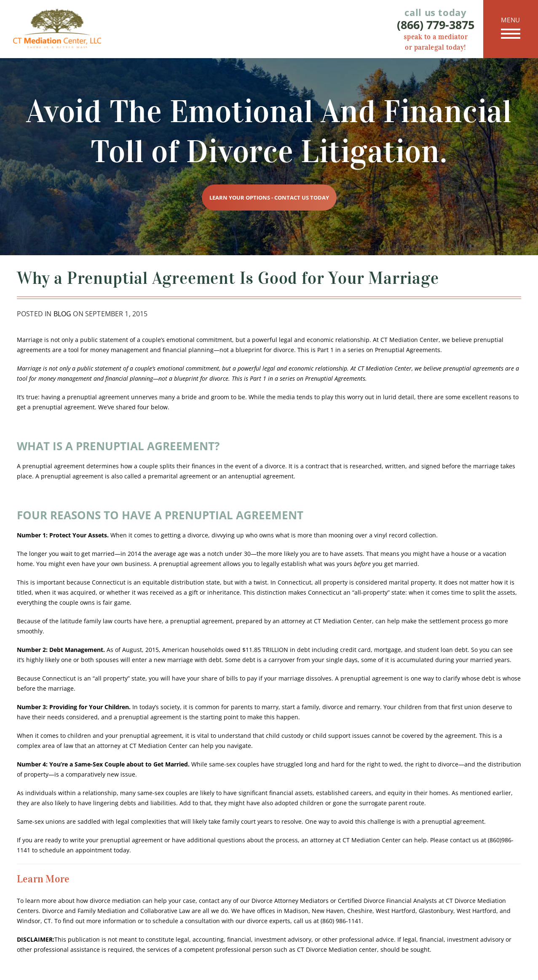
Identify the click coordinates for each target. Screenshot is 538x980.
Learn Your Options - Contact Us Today (269, 198)
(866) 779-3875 (436, 25)
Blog (63, 314)
